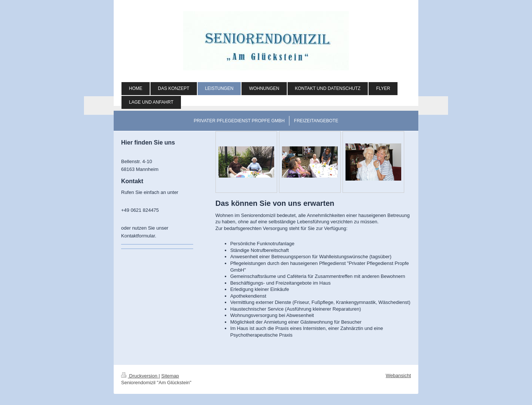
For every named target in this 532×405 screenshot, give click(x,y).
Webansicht (398, 375)
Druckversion (140, 376)
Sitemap (170, 376)
